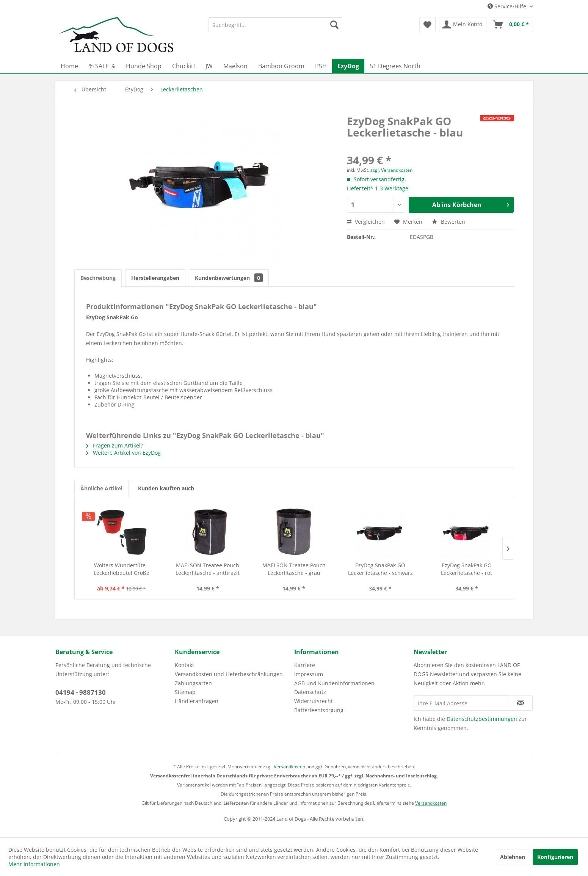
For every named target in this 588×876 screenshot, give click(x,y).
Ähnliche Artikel (101, 488)
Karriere (305, 665)
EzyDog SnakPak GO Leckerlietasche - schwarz (380, 569)
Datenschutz (310, 692)
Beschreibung (98, 278)
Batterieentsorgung (319, 710)
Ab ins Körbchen (471, 204)
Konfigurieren (555, 857)
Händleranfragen (197, 701)
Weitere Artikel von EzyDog (123, 453)
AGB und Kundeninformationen (334, 683)
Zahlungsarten (193, 683)
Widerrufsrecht (314, 701)
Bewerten (448, 222)
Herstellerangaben (155, 278)
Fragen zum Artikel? (114, 445)
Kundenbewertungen (229, 278)
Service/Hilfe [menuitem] (508, 6)
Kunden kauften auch (166, 488)
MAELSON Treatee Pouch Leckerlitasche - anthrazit (208, 569)
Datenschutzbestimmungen (482, 719)
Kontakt (184, 665)
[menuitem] (275, 25)
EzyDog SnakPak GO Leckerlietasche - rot (466, 569)
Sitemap (185, 692)
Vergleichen (366, 222)
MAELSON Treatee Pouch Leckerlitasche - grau (294, 569)
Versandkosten (289, 767)
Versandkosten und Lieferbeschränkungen (229, 674)
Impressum (309, 674)
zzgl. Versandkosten (391, 170)
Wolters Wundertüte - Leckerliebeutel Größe (122, 569)
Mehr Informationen (34, 864)
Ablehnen (513, 857)
